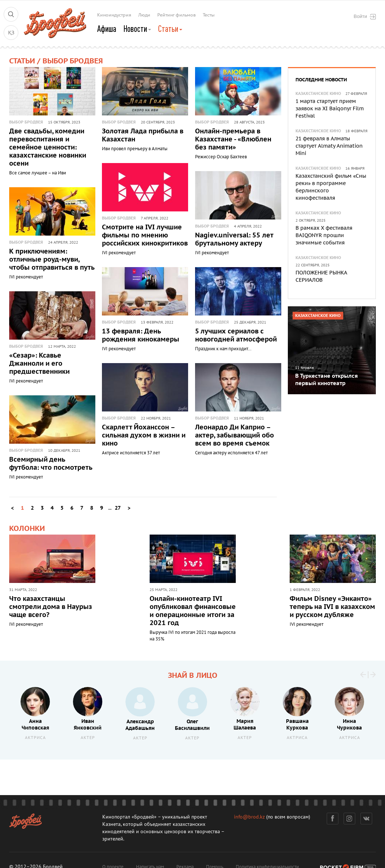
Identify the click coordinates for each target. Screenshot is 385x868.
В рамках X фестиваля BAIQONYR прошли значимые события (324, 235)
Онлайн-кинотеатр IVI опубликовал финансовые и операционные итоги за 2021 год (193, 611)
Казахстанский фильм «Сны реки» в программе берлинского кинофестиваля (331, 187)
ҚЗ (11, 33)
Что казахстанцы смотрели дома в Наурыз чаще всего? (51, 607)
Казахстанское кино (318, 94)
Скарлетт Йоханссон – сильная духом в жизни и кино (144, 435)
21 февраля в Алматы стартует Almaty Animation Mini (329, 146)
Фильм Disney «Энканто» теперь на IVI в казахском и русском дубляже (332, 607)
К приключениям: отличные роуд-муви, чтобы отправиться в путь (52, 260)
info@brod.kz (249, 817)
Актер (88, 738)
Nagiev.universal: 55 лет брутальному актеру (234, 239)
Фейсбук (333, 819)
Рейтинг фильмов (177, 15)
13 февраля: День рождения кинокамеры (141, 335)
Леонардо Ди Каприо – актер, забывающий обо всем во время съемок (234, 435)
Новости (137, 29)
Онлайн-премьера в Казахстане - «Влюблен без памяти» (233, 139)
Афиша (107, 29)
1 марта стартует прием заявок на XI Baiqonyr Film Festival (330, 109)
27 (118, 508)
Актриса (35, 738)
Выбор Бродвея (26, 122)
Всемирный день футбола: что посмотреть (51, 464)
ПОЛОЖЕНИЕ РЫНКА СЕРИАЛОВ (321, 276)
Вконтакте (366, 819)
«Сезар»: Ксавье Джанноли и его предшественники (39, 364)
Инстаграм (350, 819)
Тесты (209, 15)
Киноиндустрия (114, 15)
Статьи (170, 29)
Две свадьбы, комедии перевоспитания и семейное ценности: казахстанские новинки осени (48, 147)
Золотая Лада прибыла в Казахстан (143, 135)
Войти (365, 16)
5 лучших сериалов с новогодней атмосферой (236, 335)
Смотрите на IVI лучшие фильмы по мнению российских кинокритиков (145, 235)
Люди (144, 15)
